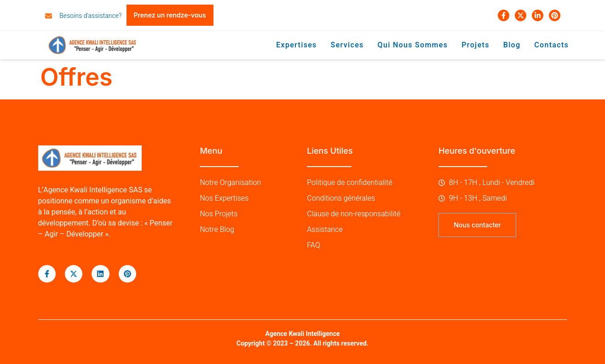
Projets (476, 45)
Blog (513, 45)
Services (347, 45)
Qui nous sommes (413, 45)
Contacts (552, 45)
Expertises (297, 45)
